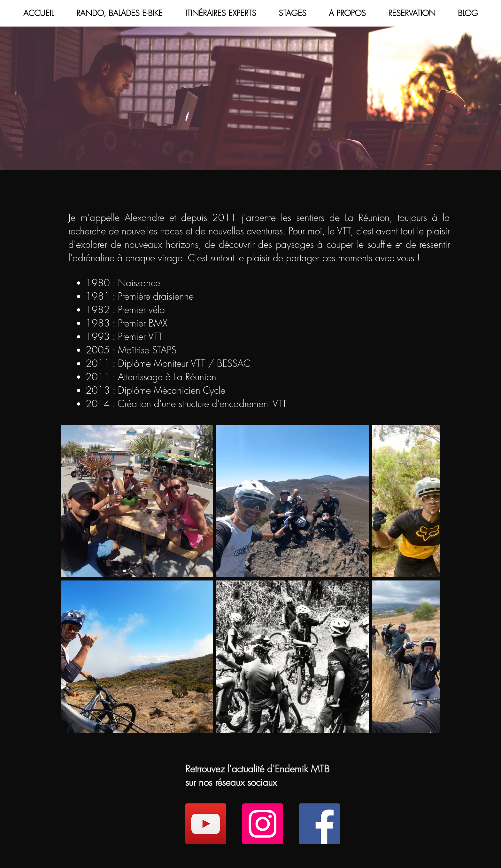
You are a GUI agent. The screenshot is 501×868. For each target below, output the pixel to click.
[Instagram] (263, 824)
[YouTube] (206, 824)
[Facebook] (320, 824)
